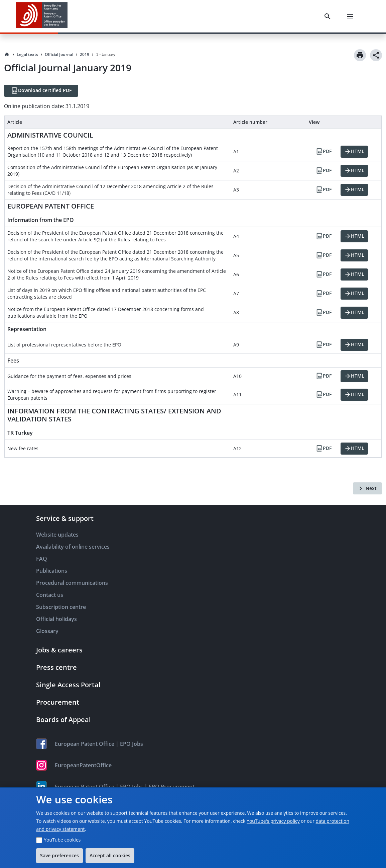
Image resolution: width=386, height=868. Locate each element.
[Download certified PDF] (41, 91)
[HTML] (354, 152)
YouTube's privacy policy (273, 821)
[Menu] (351, 16)
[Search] (329, 16)
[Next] (367, 488)
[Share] (376, 55)
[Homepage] (7, 55)
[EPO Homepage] (42, 16)
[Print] (360, 55)
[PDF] (324, 152)
